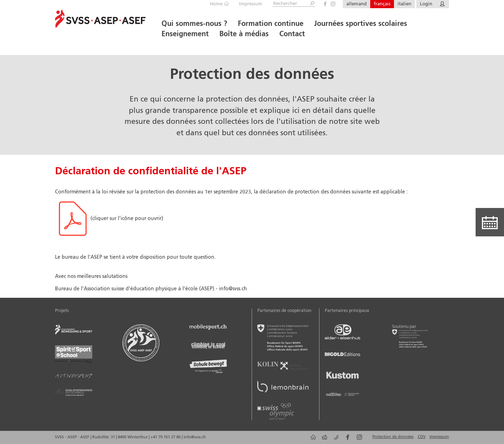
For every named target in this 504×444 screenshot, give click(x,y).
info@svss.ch (195, 437)
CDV (422, 437)
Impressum (251, 4)
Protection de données (393, 437)
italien (404, 4)
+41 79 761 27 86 (166, 437)
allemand (357, 4)
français (382, 4)
